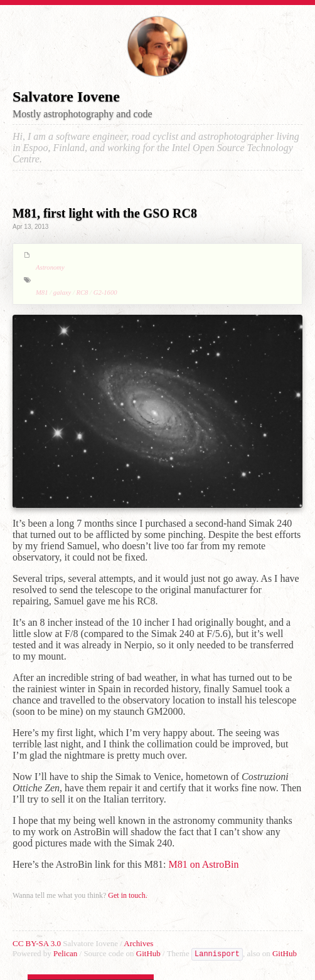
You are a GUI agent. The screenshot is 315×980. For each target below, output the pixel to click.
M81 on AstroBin (203, 864)
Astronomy (50, 267)
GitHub (149, 953)
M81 (42, 292)
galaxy (62, 292)
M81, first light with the (105, 213)
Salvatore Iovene (66, 97)
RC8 (83, 292)
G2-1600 (105, 292)
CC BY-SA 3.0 (38, 943)
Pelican (67, 953)
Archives (138, 943)
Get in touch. (127, 895)
